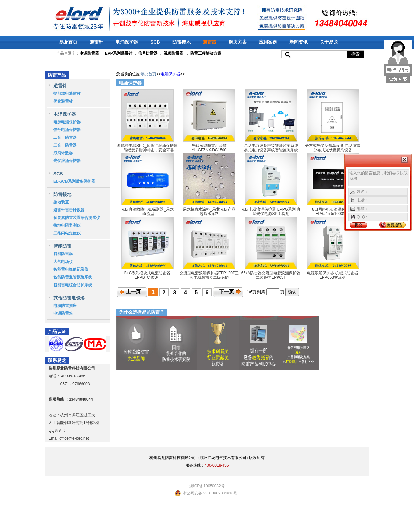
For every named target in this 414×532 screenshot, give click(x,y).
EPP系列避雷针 (119, 53)
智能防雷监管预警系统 (73, 277)
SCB (155, 42)
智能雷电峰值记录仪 (71, 269)
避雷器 (210, 42)
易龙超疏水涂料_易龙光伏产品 (209, 209)
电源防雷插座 (65, 306)
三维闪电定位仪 (67, 233)
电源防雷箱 (63, 313)
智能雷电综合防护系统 (73, 285)
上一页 (133, 292)
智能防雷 (62, 246)
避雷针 (96, 42)
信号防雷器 (148, 53)
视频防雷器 (173, 53)
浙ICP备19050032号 (207, 486)
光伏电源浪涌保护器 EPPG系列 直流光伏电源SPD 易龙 (271, 212)
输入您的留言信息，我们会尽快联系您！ (379, 179)
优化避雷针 (63, 101)
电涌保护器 (127, 42)
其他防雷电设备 (69, 298)
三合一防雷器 (65, 145)
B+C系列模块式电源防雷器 (147, 273)
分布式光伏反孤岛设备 (333, 150)
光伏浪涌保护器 (67, 161)
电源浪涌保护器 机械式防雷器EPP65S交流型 (333, 275)
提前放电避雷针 (67, 93)
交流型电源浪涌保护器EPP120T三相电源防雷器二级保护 (209, 275)
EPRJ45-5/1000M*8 (332, 214)
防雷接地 (181, 42)
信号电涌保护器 (67, 130)
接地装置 (61, 202)
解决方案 (238, 42)
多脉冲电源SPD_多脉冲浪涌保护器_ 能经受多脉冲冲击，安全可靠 (147, 148)
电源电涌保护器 (67, 122)
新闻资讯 (299, 42)
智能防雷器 (63, 254)
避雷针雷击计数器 (69, 210)
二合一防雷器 (65, 137)
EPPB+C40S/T (147, 277)
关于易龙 (329, 42)
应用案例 (268, 42)
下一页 (227, 292)
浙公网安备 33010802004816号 (210, 493)
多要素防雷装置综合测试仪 (77, 218)
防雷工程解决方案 (205, 53)
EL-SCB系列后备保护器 (74, 181)
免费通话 (394, 225)
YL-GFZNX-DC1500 (209, 150)
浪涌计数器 (63, 153)
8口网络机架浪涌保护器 (333, 209)
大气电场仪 (63, 262)
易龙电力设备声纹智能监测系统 (271, 146)
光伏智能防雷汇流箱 (209, 146)
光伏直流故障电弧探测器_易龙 (147, 209)
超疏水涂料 (209, 214)
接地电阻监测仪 (67, 225)
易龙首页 (68, 42)
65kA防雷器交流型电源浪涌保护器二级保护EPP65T (271, 275)
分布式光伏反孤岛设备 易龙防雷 (333, 146)
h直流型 (147, 214)
